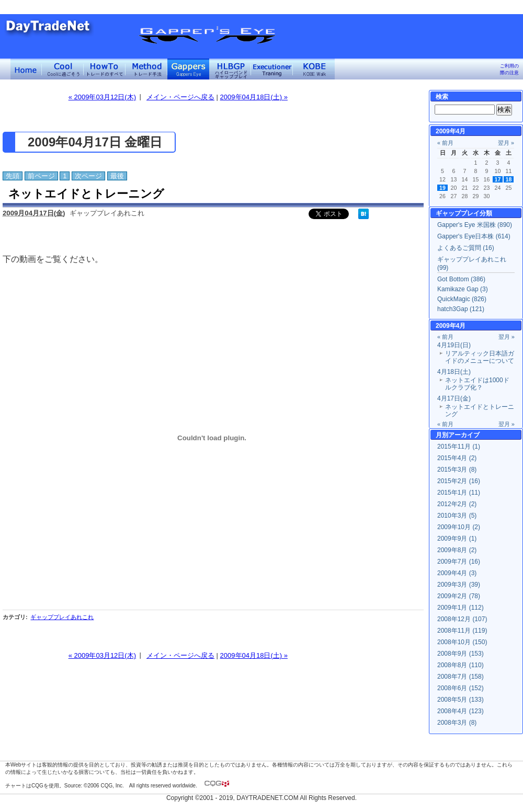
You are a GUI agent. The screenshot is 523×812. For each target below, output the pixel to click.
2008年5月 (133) (461, 700)
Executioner (272, 69)
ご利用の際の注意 (509, 69)
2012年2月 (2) (457, 504)
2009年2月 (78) (459, 596)
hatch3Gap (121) (461, 309)
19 (442, 188)
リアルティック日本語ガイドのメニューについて (480, 357)
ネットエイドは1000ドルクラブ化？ (477, 384)
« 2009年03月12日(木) (102, 97)
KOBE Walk (314, 69)
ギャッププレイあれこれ (62, 617)
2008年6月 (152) (461, 688)
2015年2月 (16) (459, 481)
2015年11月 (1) (459, 447)
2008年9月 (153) (461, 654)
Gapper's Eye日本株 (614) (474, 236)
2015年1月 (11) (459, 493)
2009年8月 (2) (457, 550)
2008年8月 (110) (461, 665)
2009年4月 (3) (457, 573)
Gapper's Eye (188, 69)
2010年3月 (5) (457, 516)
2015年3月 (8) (457, 470)
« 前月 (445, 143)
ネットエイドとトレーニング (86, 194)
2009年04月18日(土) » (254, 97)
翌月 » (506, 143)
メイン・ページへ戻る (180, 97)
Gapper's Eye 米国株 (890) (475, 225)
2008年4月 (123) (461, 711)
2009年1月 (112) (461, 608)
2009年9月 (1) (457, 539)
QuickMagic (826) (462, 299)
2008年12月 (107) (462, 619)
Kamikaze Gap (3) (463, 289)
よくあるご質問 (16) (466, 248)
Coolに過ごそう (63, 69)
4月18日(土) (454, 372)
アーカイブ (464, 435)
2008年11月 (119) (462, 631)
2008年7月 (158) (461, 677)
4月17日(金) (454, 398)
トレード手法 (146, 69)
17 (498, 179)
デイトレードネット (26, 69)
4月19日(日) (454, 345)
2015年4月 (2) (457, 458)
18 (509, 179)
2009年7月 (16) (459, 562)
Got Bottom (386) (461, 279)
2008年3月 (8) (457, 723)
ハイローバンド (230, 69)
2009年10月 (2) (459, 527)
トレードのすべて (105, 69)
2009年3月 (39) (459, 585)
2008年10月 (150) (462, 642)
